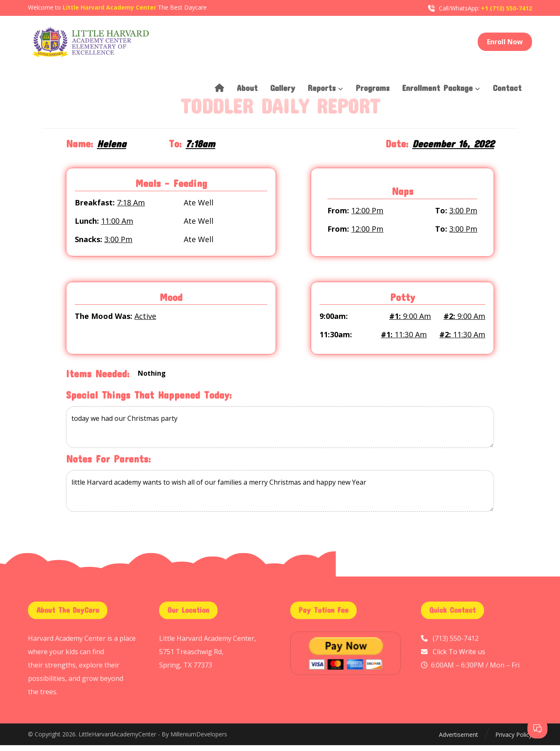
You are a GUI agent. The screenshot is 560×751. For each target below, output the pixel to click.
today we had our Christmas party (280, 433)
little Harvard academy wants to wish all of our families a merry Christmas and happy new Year (280, 497)
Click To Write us (459, 657)
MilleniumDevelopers (199, 741)
